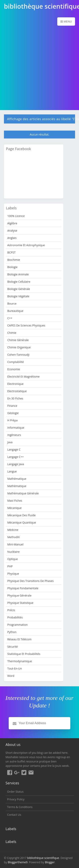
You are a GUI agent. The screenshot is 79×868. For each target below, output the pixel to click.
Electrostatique (17, 391)
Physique (13, 574)
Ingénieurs (14, 435)
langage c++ (16, 457)
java (10, 442)
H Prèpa (12, 420)
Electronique (15, 384)
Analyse (12, 231)
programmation (17, 625)
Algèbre (12, 223)
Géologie (13, 413)
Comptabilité (16, 362)
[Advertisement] (39, 68)
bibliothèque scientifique (43, 858)
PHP (10, 566)
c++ (10, 318)
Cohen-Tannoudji (18, 355)
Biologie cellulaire (19, 282)
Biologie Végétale (18, 296)
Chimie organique (19, 347)
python (12, 632)
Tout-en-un (15, 668)
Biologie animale (18, 274)
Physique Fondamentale (23, 588)
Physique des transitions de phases (31, 581)
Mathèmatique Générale (23, 493)
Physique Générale (19, 595)
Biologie (12, 267)
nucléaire (13, 552)
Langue (12, 471)
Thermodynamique (20, 661)
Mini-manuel (15, 544)
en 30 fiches (15, 398)
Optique (13, 559)
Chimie (12, 333)
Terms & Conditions (20, 807)
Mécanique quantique (22, 522)
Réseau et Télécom (19, 639)
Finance (12, 406)
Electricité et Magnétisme (24, 376)
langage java (16, 464)
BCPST (11, 252)
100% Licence (16, 216)
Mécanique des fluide (21, 515)
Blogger (50, 862)
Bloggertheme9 (18, 862)
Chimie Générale (18, 340)
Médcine (13, 530)
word (11, 676)
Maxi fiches (15, 501)
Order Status (15, 792)
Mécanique (14, 508)
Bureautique (15, 311)
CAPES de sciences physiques (26, 325)
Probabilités (15, 617)
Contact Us (14, 815)
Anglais (12, 238)
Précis (11, 610)
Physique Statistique (20, 603)
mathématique (17, 479)
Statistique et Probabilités (24, 654)
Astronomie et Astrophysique (26, 245)
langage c (14, 449)
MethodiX (14, 537)
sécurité (13, 647)
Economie (14, 369)
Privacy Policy (16, 799)
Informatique (16, 428)
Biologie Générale (19, 289)
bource (12, 304)
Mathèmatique (17, 486)
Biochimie (14, 260)
